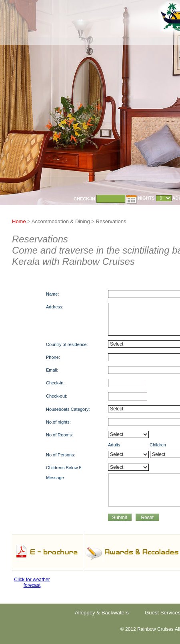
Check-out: (57, 396)
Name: (52, 294)
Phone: (53, 357)
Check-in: (55, 383)
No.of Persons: (61, 455)
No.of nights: (58, 422)
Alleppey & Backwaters (102, 613)
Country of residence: (67, 344)
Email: (52, 370)
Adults (114, 445)
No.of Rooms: (59, 435)
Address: (55, 307)
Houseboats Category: (68, 409)
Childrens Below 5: (64, 468)
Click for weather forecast (32, 582)
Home (20, 221)
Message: (56, 478)
